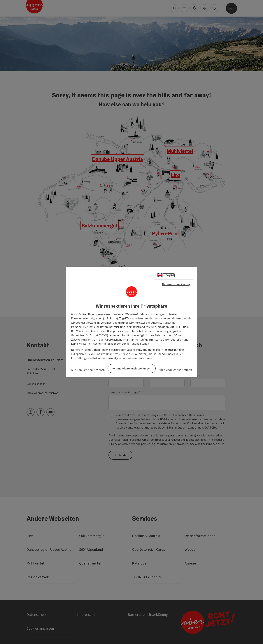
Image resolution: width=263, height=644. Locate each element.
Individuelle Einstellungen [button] (134, 368)
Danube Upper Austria (118, 159)
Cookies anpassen (40, 628)
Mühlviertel (180, 151)
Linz (176, 175)
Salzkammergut (100, 226)
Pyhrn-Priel (165, 233)
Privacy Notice (215, 444)
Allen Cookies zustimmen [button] (175, 370)
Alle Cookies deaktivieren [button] (88, 370)
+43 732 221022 (36, 384)
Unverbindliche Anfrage (124, 392)
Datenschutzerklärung (176, 284)
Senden (123, 455)
